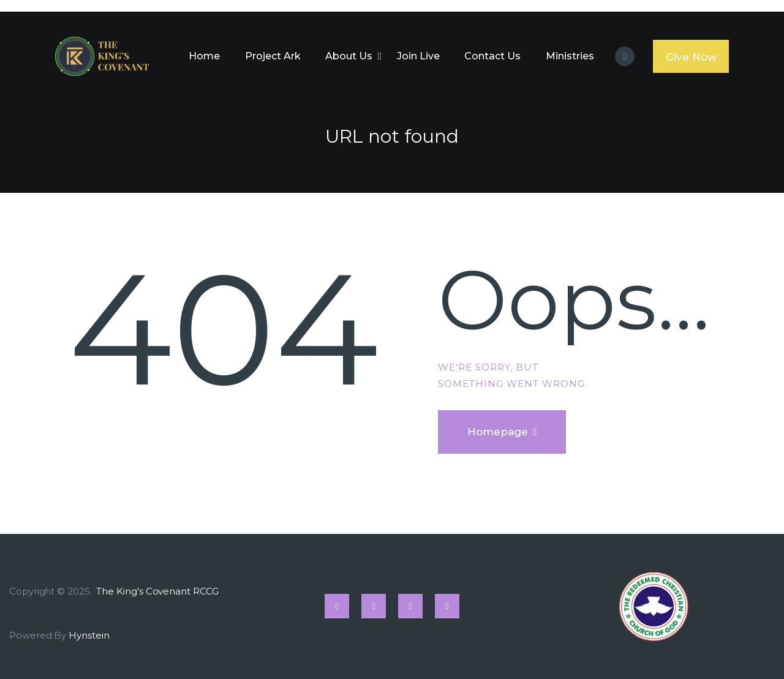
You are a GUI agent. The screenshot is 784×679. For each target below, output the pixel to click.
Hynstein (89, 635)
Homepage (498, 432)
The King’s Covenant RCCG (158, 591)
